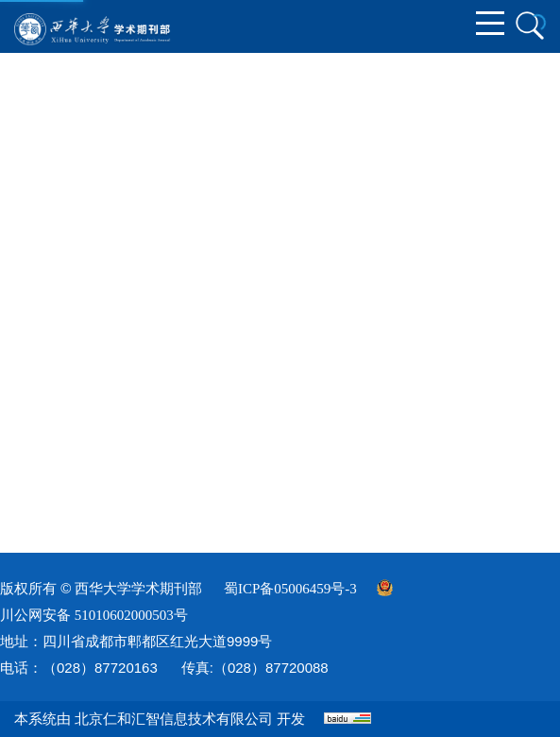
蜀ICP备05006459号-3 (290, 589)
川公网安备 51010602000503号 (94, 615)
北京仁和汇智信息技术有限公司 (174, 719)
